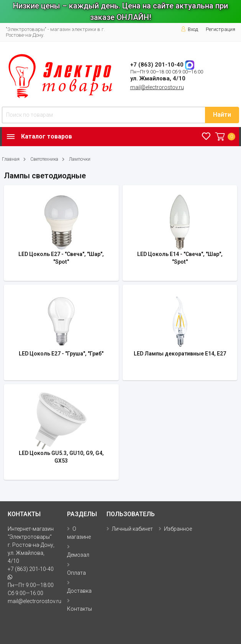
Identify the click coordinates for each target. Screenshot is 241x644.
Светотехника (44, 159)
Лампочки (80, 159)
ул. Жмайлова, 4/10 (158, 78)
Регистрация (221, 29)
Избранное (178, 529)
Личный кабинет (132, 529)
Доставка (79, 591)
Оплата (76, 573)
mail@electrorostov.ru (157, 87)
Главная (11, 159)
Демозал (78, 555)
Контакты (80, 609)
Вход (189, 29)
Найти (222, 115)
